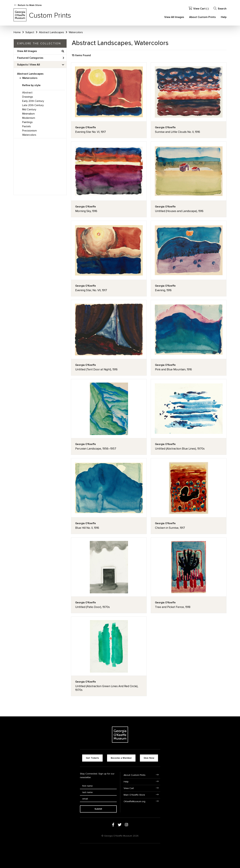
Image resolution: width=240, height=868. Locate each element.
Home (17, 32)
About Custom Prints (202, 17)
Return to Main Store (30, 5)
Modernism (29, 118)
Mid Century (29, 109)
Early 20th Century (33, 101)
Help (224, 17)
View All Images (174, 17)
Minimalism (28, 114)
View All (35, 65)
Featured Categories (41, 58)
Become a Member (121, 758)
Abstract (27, 93)
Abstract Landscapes (30, 74)
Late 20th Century (33, 105)
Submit (98, 809)
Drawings (28, 97)
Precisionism (29, 131)
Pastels (27, 126)
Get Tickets (92, 758)
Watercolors (30, 78)
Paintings (27, 122)
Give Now (149, 758)
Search (220, 9)
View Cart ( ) (199, 9)
